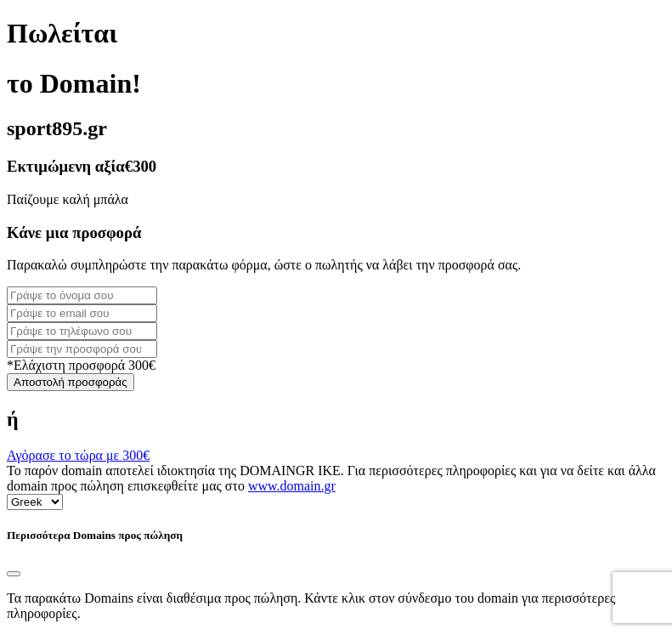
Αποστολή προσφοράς (71, 382)
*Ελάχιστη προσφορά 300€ (81, 365)
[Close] (14, 574)
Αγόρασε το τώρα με (78, 455)
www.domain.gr (292, 486)
